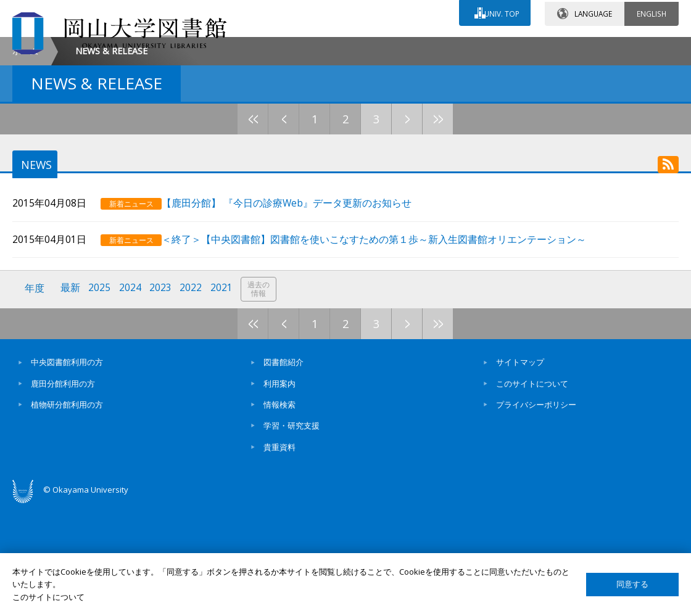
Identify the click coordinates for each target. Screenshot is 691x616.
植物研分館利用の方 (67, 514)
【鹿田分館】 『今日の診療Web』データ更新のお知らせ (301, 315)
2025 (101, 399)
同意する (632, 584)
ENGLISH (652, 12)
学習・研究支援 (292, 535)
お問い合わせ (354, 47)
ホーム (25, 154)
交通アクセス (463, 47)
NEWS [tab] (34, 269)
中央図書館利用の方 (67, 472)
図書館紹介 (283, 472)
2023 (162, 399)
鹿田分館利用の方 (63, 493)
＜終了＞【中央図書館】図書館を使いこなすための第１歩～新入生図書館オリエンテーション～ (388, 351)
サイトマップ (520, 472)
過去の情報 (262, 400)
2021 (224, 399)
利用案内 (279, 493)
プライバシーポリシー (536, 514)
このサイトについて (532, 493)
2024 (131, 399)
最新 (71, 399)
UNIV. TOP (501, 12)
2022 (193, 399)
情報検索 (279, 514)
